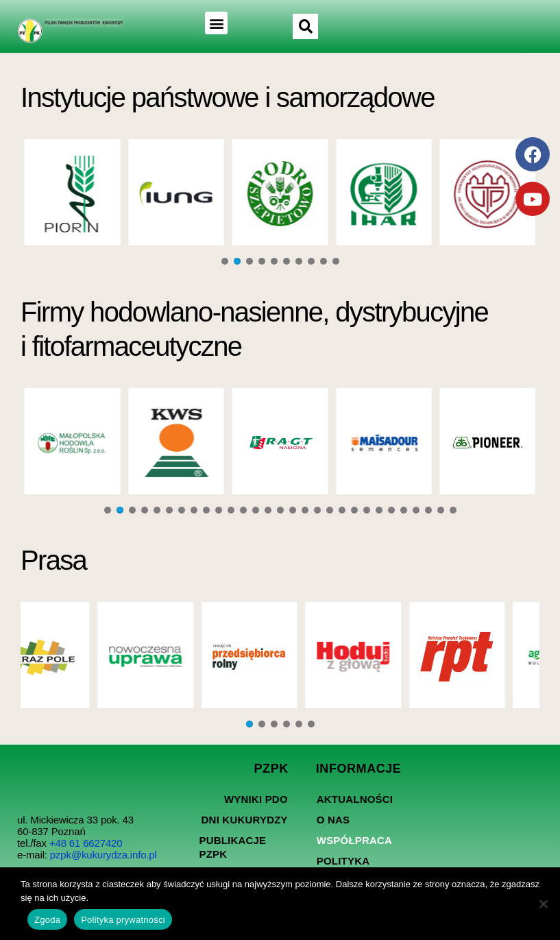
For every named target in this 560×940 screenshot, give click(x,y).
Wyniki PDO (256, 799)
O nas (333, 820)
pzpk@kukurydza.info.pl (104, 855)
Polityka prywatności (123, 920)
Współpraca (354, 840)
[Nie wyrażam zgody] (543, 904)
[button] (215, 23)
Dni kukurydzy (245, 820)
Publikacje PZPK (232, 847)
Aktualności (355, 799)
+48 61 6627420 (86, 843)
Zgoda (47, 920)
